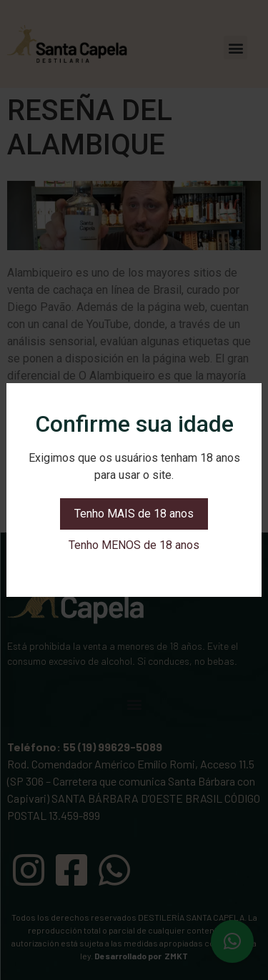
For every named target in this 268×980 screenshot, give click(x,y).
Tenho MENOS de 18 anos (134, 545)
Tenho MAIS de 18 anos (134, 514)
